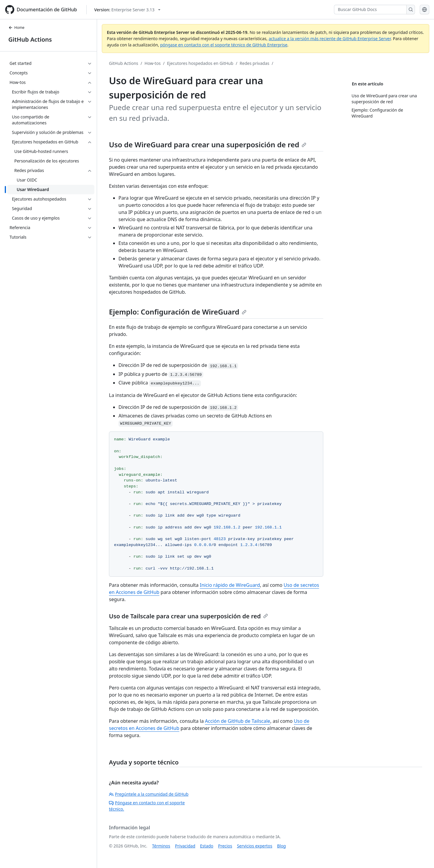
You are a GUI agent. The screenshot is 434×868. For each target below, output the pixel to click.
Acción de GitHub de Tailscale (238, 721)
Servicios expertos (255, 846)
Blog (282, 846)
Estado (207, 846)
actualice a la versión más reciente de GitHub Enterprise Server (330, 39)
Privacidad (185, 846)
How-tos (153, 63)
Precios (225, 846)
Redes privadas (255, 63)
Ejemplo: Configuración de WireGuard (178, 312)
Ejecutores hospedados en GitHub (200, 63)
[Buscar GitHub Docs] (370, 10)
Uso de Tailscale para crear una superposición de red (188, 616)
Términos (161, 846)
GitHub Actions (30, 39)
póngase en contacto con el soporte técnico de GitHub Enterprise (224, 45)
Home (16, 28)
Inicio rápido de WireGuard (230, 585)
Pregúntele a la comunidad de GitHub (149, 794)
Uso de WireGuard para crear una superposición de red (208, 144)
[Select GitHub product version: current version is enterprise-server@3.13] (127, 10)
